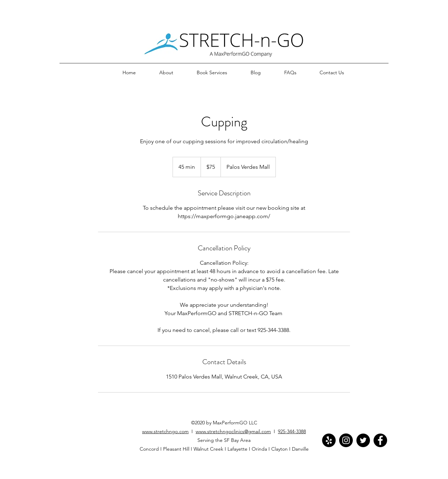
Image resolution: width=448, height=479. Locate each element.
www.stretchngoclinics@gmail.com (233, 431)
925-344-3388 (292, 431)
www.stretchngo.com (165, 431)
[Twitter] (363, 440)
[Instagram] (346, 440)
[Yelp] (329, 440)
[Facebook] (380, 440)
